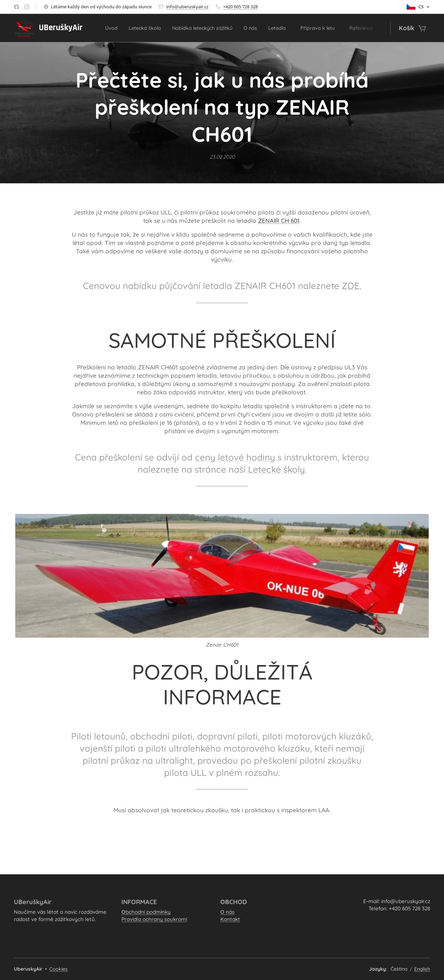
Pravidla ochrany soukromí (154, 920)
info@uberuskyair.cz (187, 7)
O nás (227, 912)
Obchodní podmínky (146, 912)
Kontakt (230, 920)
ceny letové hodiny (235, 457)
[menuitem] (114, 28)
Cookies (58, 969)
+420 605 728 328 (240, 7)
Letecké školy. (277, 470)
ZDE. (351, 286)
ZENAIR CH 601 (279, 221)
